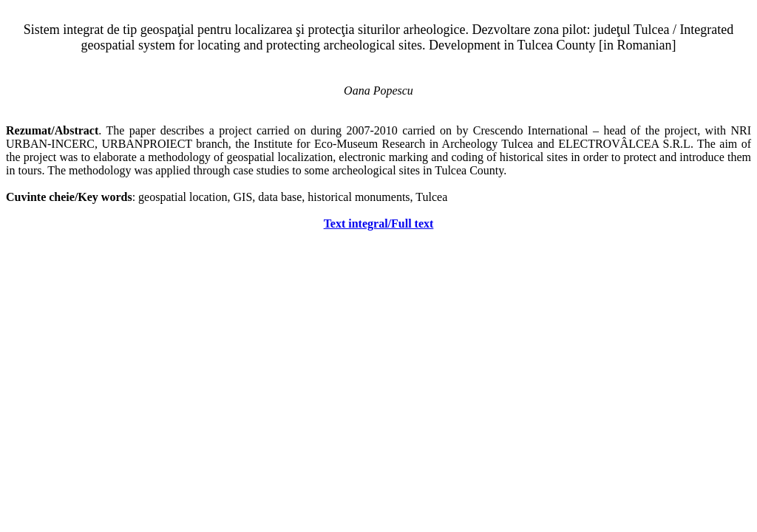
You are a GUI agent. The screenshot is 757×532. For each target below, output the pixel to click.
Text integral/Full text (379, 224)
